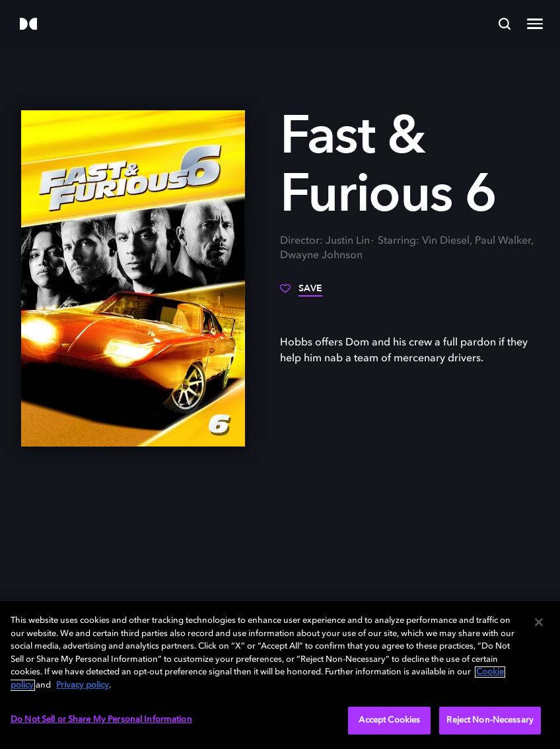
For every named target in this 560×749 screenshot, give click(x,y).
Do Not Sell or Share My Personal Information (101, 720)
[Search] (505, 24)
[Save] (301, 293)
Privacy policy (83, 685)
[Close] (539, 622)
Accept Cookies (389, 720)
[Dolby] (28, 25)
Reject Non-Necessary (490, 720)
